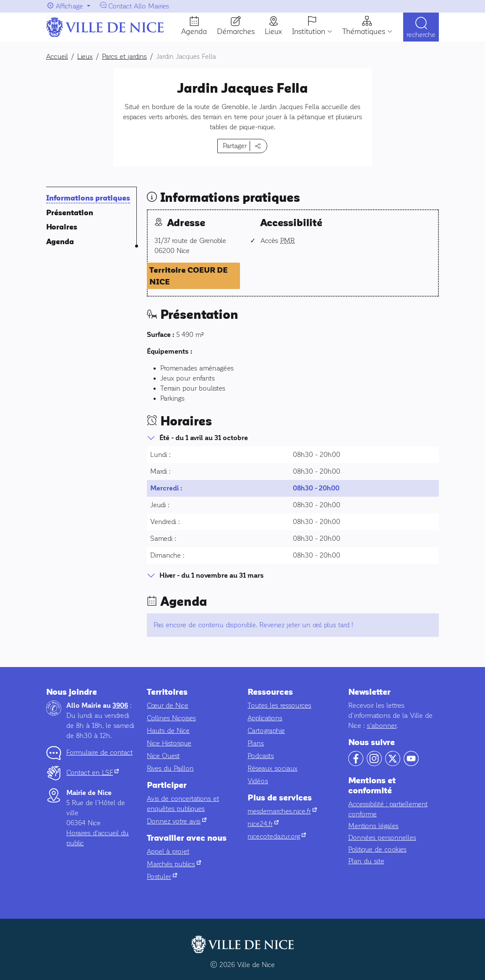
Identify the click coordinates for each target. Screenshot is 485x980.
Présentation (70, 213)
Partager (235, 146)
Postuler (162, 877)
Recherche (421, 35)
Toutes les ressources (279, 705)
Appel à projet (168, 851)
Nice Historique (169, 743)
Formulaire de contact (99, 752)
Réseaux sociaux (272, 768)
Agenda (194, 31)
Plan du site (366, 861)
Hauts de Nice (168, 731)
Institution (309, 31)
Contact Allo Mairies (139, 6)
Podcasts (261, 756)
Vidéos (258, 781)
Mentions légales (373, 826)
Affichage (69, 6)
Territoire (189, 276)
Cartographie (266, 731)
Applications (265, 718)
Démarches (236, 31)
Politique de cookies (377, 849)
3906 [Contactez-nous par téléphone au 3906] (120, 706)
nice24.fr (263, 824)
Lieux (273, 31)
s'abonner (382, 726)
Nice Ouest (163, 756)
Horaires (62, 227)
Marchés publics (174, 864)
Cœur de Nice (168, 705)
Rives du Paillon (170, 768)
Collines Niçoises (171, 718)
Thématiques (364, 31)
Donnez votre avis (177, 821)
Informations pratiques (88, 198)
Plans (256, 743)
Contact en (93, 773)
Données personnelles (382, 838)
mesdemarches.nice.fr (282, 811)
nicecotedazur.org (277, 836)
